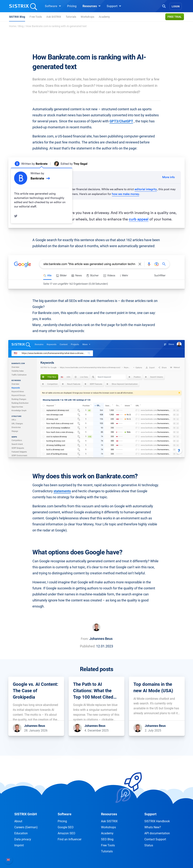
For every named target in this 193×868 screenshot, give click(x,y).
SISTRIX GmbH (26, 814)
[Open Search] (164, 6)
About (18, 821)
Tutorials (71, 17)
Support (114, 6)
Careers (26, 827)
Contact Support (155, 839)
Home (13, 26)
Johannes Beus (101, 639)
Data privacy (23, 839)
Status (149, 845)
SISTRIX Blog (17, 17)
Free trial (175, 17)
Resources (92, 6)
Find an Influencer (70, 839)
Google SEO (66, 827)
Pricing (72, 6)
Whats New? (153, 827)
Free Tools (36, 17)
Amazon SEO (66, 833)
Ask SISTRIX (54, 17)
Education (21, 833)
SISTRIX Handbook (157, 821)
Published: (88, 646)
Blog (21, 26)
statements (62, 491)
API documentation (157, 833)
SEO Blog (107, 839)
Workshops (87, 17)
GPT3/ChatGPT (121, 121)
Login (176, 6)
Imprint (19, 845)
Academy (104, 17)
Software (53, 6)
